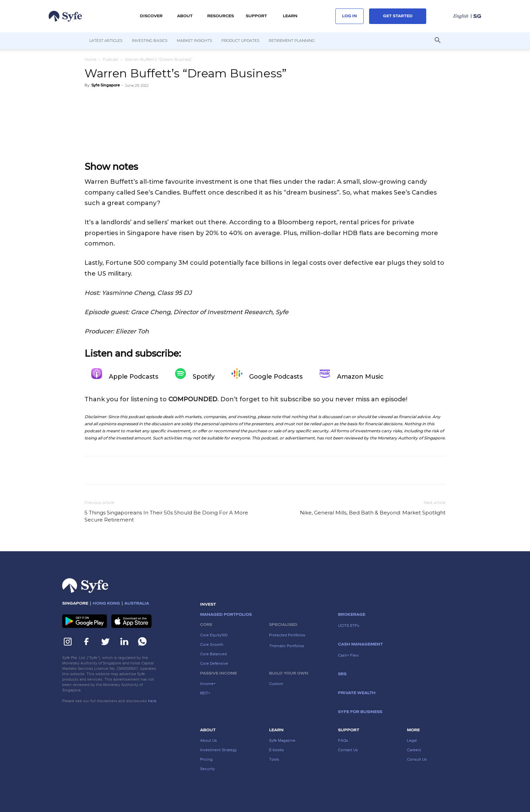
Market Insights (194, 41)
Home (90, 59)
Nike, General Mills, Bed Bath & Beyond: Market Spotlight (373, 513)
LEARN (290, 16)
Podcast (111, 59)
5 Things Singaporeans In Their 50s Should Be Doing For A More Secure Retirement (166, 516)
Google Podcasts (267, 374)
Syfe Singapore (105, 85)
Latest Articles (106, 41)
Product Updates (240, 41)
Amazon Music (352, 374)
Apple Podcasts (125, 374)
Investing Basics (150, 41)
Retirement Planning (292, 41)
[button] (437, 41)
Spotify (195, 374)
